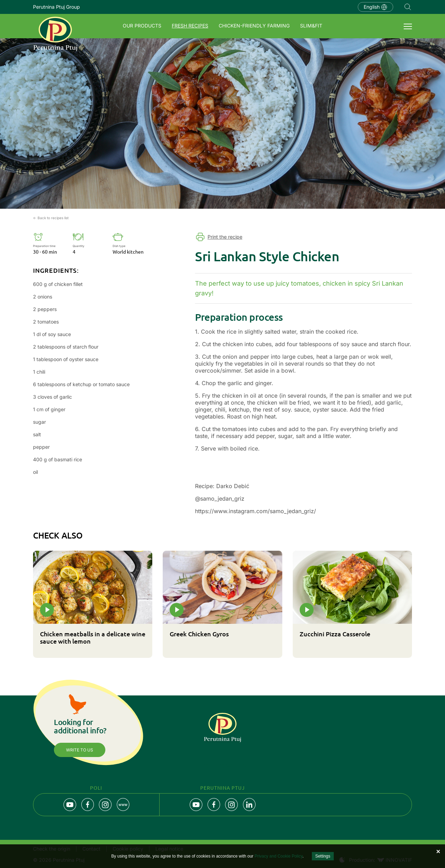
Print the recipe (225, 237)
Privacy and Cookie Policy (278, 856)
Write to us (80, 750)
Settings (323, 856)
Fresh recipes (190, 26)
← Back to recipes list (51, 218)
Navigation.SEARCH (408, 7)
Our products (142, 26)
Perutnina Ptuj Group (56, 7)
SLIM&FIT (311, 26)
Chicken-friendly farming (254, 26)
